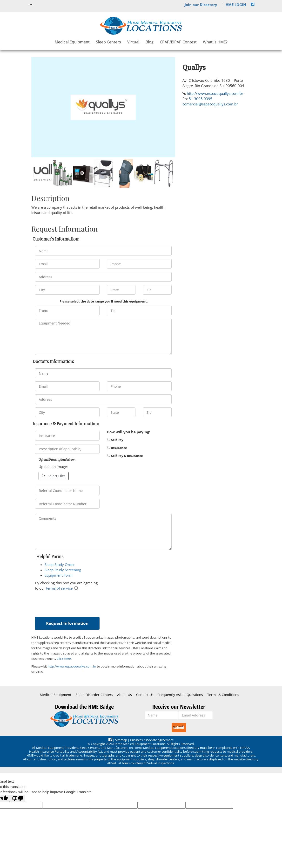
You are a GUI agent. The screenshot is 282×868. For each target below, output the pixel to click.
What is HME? (215, 42)
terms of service (59, 588)
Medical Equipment (72, 42)
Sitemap (121, 740)
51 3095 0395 (201, 99)
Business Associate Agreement (152, 740)
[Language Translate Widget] (30, 5)
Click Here (64, 659)
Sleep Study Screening (63, 570)
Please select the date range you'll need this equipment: (104, 301)
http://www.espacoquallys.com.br (72, 666)
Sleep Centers (108, 42)
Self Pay (115, 440)
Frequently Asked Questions (180, 695)
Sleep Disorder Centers (94, 695)
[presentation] (72, 603)
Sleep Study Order (60, 565)
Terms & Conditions (223, 695)
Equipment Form (59, 575)
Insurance (117, 448)
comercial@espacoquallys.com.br (210, 104)
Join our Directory (201, 5)
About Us (124, 695)
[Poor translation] (18, 798)
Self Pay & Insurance (125, 456)
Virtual (133, 42)
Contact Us (145, 695)
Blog (150, 42)
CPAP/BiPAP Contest (178, 42)
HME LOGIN (236, 5)
